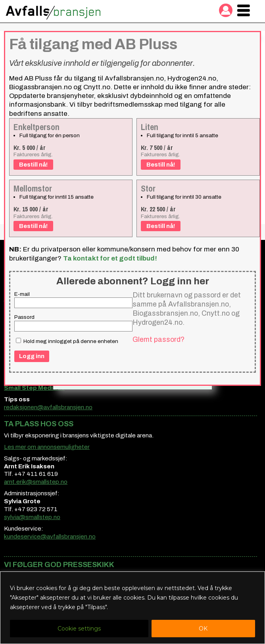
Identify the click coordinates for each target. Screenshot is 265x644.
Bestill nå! (33, 165)
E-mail (22, 294)
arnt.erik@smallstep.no (36, 482)
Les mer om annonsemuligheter (47, 447)
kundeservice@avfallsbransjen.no (50, 537)
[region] (132, 608)
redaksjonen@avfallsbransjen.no (48, 407)
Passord (24, 317)
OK (203, 629)
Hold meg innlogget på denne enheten (67, 341)
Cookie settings (79, 629)
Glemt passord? (158, 339)
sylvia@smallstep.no (32, 517)
